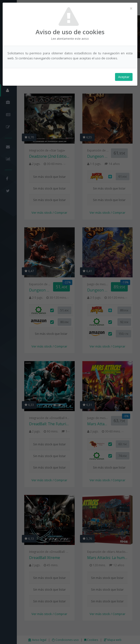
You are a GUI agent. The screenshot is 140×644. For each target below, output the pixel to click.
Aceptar (124, 77)
